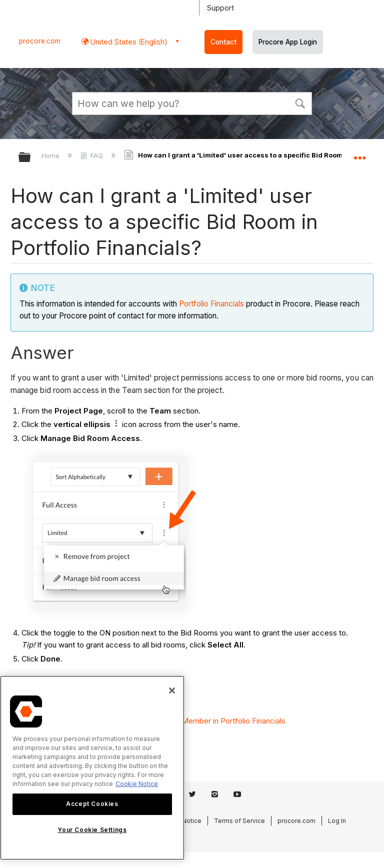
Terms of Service (239, 821)
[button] (300, 102)
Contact (223, 42)
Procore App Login (288, 42)
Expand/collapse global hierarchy (31, 158)
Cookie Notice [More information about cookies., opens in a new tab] (137, 784)
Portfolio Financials (211, 304)
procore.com (40, 41)
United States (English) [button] (128, 42)
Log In (337, 821)
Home (51, 155)
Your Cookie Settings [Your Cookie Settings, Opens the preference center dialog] (92, 830)
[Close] (172, 690)
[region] (92, 768)
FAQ (93, 155)
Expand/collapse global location (359, 154)
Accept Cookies (92, 804)
